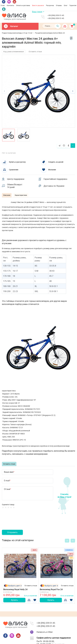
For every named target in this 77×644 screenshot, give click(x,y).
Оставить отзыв (35, 52)
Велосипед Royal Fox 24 (51, 589)
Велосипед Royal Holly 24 (15, 589)
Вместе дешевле (38, 5)
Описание (7, 195)
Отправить (12, 532)
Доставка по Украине (54, 186)
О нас (3, 5)
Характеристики (21, 195)
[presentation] (21, 522)
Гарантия (73, 5)
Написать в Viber (45, 632)
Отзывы (59, 5)
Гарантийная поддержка (55, 179)
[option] (38, 91)
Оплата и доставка (23, 5)
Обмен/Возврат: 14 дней (15, 186)
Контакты (10, 5)
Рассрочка (50, 5)
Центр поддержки (16, 179)
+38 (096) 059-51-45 (56, 15)
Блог (66, 5)
